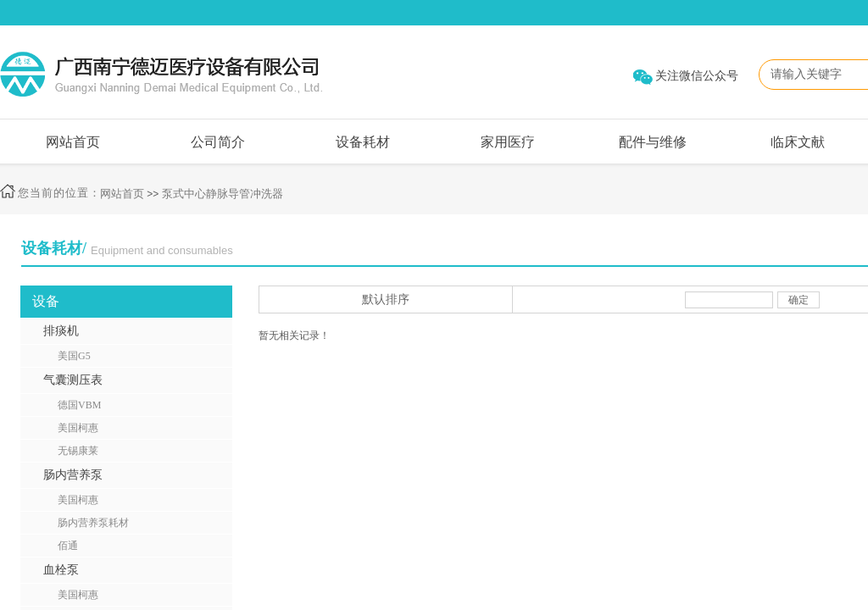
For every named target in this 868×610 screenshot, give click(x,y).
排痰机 (61, 331)
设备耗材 (363, 142)
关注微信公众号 (697, 76)
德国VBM (79, 405)
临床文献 (798, 142)
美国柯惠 (78, 428)
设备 (46, 301)
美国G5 (74, 356)
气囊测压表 (73, 380)
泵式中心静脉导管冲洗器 (223, 194)
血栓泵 (61, 570)
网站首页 (73, 142)
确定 (798, 300)
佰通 (68, 546)
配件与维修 (653, 142)
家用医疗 (508, 142)
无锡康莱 (78, 451)
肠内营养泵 (73, 475)
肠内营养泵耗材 (93, 523)
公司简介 (218, 142)
